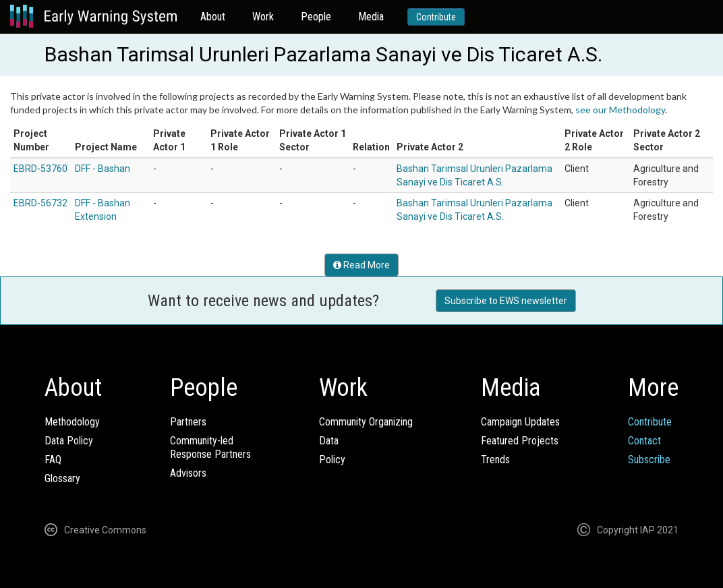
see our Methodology (620, 110)
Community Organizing (366, 422)
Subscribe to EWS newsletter (506, 301)
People (316, 17)
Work (263, 17)
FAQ (53, 460)
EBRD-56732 (40, 203)
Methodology (72, 422)
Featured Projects (520, 441)
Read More (361, 265)
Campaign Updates (520, 422)
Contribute (436, 17)
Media (371, 17)
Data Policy (69, 441)
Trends (495, 460)
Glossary (62, 478)
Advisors (188, 473)
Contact (644, 441)
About (213, 17)
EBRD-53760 (40, 169)
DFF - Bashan (103, 169)
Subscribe (649, 460)
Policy (332, 460)
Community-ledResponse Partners (210, 447)
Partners (188, 422)
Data (329, 441)
